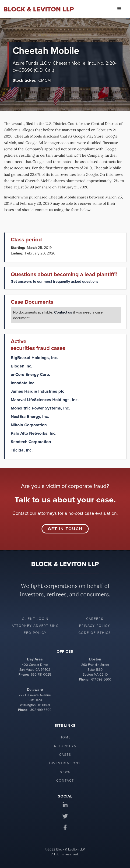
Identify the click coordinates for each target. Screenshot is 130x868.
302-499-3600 (41, 710)
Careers (95, 619)
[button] (119, 9)
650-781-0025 (41, 675)
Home (65, 737)
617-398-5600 (101, 679)
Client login (35, 619)
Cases (65, 755)
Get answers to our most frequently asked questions (55, 282)
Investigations (65, 763)
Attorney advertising (35, 626)
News (65, 772)
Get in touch (65, 529)
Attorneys (65, 746)
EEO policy (35, 633)
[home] (39, 9)
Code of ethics (95, 633)
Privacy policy (95, 626)
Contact (65, 781)
